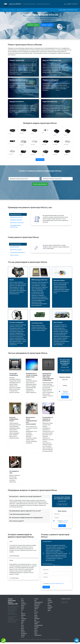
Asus (22, 625)
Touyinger (50, 602)
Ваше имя (65, 380)
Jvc (22, 610)
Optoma (23, 614)
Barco (23, 629)
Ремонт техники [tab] (14, 255)
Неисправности (22, 10)
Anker (23, 622)
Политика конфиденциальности (54, 639)
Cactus (23, 602)
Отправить (65, 397)
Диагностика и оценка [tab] (16, 250)
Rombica (23, 615)
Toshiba (50, 601)
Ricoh (36, 629)
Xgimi (49, 610)
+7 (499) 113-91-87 (71, 4)
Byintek (23, 635)
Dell (35, 601)
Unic (49, 604)
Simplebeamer (38, 635)
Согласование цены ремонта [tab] (18, 252)
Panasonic (37, 622)
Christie (36, 599)
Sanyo (36, 632)
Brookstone (24, 634)
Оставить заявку (33, 25)
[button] (43, 553)
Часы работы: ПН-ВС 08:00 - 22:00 (68, 10)
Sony (22, 617)
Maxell (36, 617)
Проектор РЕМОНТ (15, 4)
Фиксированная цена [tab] (16, 214)
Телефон (65, 385)
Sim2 (36, 634)
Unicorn (50, 605)
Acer (22, 599)
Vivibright (50, 607)
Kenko (36, 615)
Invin (36, 614)
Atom (23, 627)
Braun (23, 630)
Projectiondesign (39, 625)
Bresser (23, 632)
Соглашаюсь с (66, 393)
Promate (37, 627)
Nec (35, 620)
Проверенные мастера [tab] (16, 220)
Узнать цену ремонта (40, 184)
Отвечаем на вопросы (29, 4)
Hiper (23, 609)
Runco (36, 630)
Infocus (36, 612)
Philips (36, 624)
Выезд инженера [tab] (15, 247)
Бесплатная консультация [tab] (17, 223)
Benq (22, 601)
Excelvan (37, 607)
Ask (22, 624)
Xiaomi (23, 620)
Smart (49, 599)
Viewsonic (24, 619)
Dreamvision (38, 604)
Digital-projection (39, 602)
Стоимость (12, 10)
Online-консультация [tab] (15, 244)
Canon (23, 637)
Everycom (37, 605)
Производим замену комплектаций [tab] (15, 226)
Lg (22, 612)
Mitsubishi (37, 619)
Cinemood (24, 604)
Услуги (5, 10)
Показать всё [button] (40, 160)
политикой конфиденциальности (57, 583)
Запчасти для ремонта (43, 4)
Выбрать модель (47, 25)
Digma (23, 605)
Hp (35, 610)
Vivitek (49, 609)
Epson (23, 607)
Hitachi (36, 609)
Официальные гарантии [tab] (16, 217)
